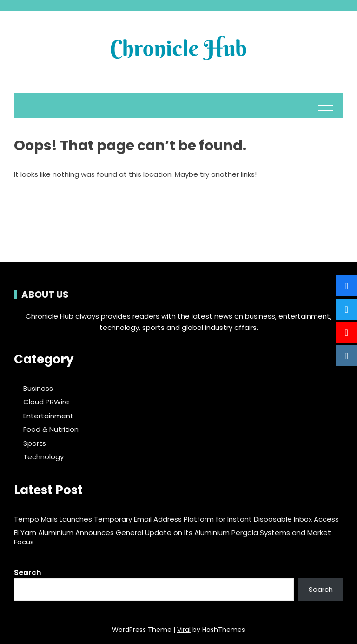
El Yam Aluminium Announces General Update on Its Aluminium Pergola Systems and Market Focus (172, 537)
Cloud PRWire (46, 402)
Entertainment (48, 416)
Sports (35, 443)
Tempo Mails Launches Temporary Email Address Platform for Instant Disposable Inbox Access (176, 519)
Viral (184, 630)
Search (27, 573)
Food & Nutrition (51, 429)
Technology (43, 457)
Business (38, 389)
